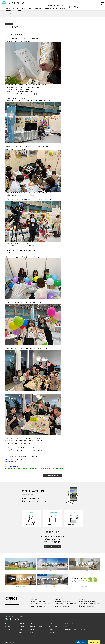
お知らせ (20, 636)
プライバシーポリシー (69, 632)
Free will (8, 632)
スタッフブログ (34, 623)
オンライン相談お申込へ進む (52, 546)
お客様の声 (24, 8)
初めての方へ (7, 8)
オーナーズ (61, 6)
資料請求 (51, 6)
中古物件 (66, 626)
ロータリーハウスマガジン (37, 626)
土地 (30, 8)
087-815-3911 (85, 603)
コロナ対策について (69, 623)
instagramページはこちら (14, 459)
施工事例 (16, 8)
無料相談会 (73, 7)
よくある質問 (52, 632)
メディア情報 (52, 636)
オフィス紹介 (33, 629)
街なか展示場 (37, 8)
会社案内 (56, 8)
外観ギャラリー (53, 629)
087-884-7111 (37, 603)
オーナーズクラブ (53, 623)
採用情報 (63, 8)
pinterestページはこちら (13, 464)
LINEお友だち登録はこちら (14, 466)
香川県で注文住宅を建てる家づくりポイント (75, 629)
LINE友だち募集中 (53, 626)
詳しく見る (12, 606)
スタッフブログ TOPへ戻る (53, 475)
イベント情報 (47, 8)
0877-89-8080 (61, 603)
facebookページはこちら (13, 461)
